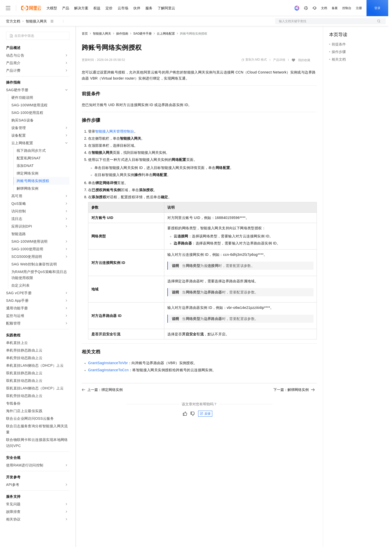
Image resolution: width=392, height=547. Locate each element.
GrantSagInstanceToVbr (108, 363)
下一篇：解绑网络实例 (294, 390)
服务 (149, 8)
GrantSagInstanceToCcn (108, 370)
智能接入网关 (36, 21)
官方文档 (13, 21)
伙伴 (137, 8)
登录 (377, 8)
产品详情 (279, 60)
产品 (66, 8)
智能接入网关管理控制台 (115, 131)
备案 (335, 8)
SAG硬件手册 (142, 34)
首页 (85, 34)
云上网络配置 (166, 34)
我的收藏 (304, 60)
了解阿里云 (166, 8)
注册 (359, 8)
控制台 (347, 8)
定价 (109, 8)
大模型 (52, 8)
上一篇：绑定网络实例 (102, 390)
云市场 (123, 8)
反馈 (205, 414)
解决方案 (81, 8)
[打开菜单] (8, 8)
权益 (97, 8)
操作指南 (122, 34)
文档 (324, 8)
